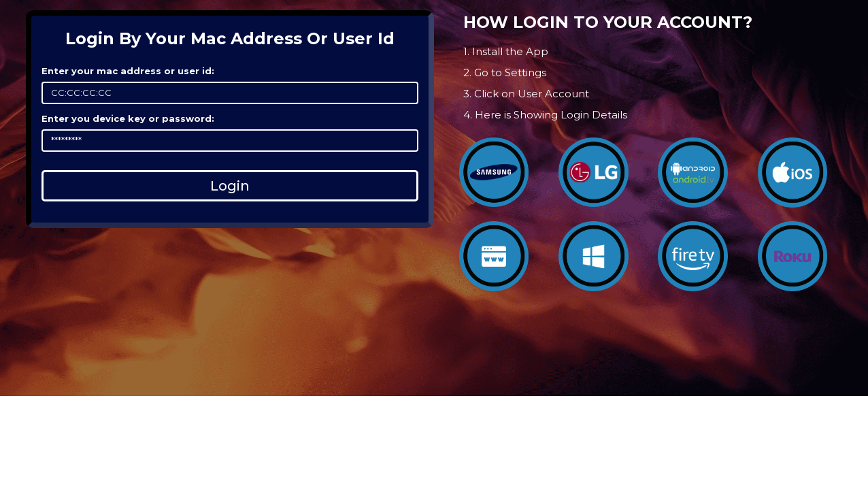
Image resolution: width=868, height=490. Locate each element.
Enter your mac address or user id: (128, 71)
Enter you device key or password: (128, 118)
